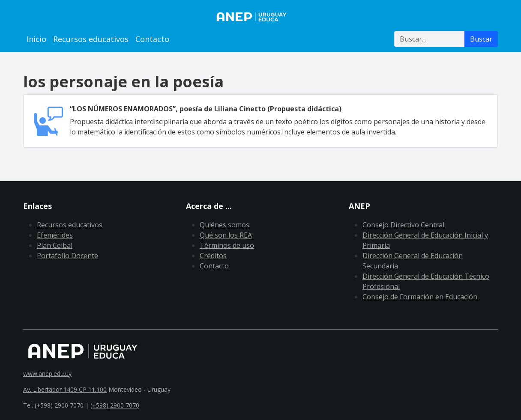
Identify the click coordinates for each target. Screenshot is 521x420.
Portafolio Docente (67, 256)
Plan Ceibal (55, 245)
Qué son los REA (226, 235)
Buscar (481, 39)
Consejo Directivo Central (403, 225)
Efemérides (55, 235)
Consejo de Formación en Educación (420, 297)
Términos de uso (227, 245)
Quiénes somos (225, 225)
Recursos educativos (91, 39)
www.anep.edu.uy (47, 374)
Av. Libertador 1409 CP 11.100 (65, 389)
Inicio (36, 39)
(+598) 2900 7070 (115, 405)
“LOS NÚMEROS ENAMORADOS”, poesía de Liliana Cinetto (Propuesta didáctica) (206, 109)
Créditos (213, 256)
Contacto (152, 39)
